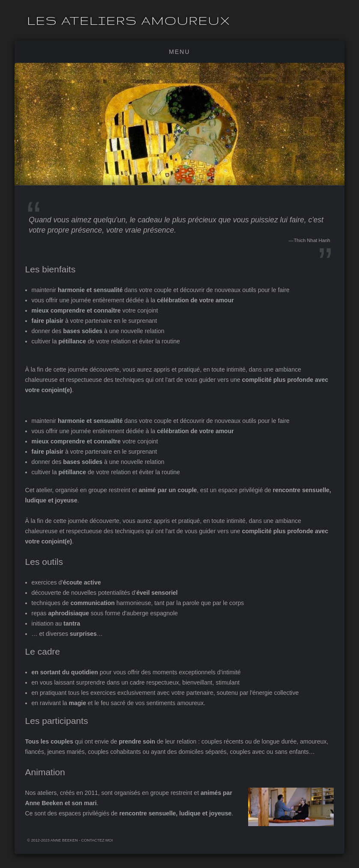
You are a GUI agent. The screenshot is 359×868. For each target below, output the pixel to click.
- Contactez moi (96, 840)
